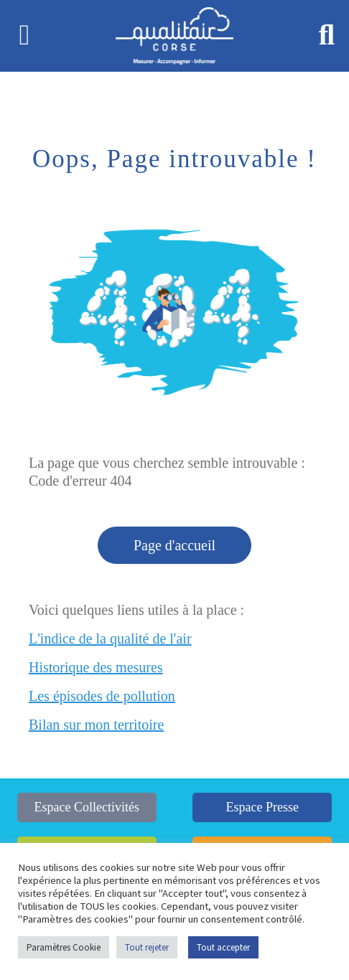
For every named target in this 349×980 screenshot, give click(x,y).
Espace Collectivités (87, 807)
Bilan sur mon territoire (96, 725)
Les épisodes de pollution (102, 696)
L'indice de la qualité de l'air (110, 639)
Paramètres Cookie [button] (64, 947)
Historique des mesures (96, 667)
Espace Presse (262, 807)
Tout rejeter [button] (147, 947)
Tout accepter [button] (223, 947)
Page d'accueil (174, 545)
